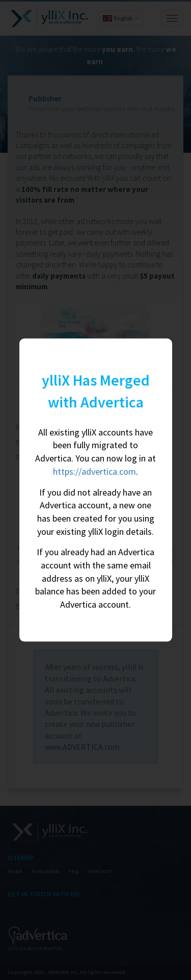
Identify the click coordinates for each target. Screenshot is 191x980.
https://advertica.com (94, 471)
